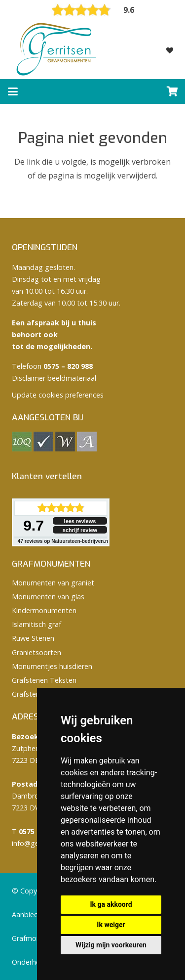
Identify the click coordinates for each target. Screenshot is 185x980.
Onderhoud (30, 962)
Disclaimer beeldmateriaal (54, 378)
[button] (13, 91)
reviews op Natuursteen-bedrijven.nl (64, 541)
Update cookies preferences (58, 395)
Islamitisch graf (37, 624)
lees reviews (80, 521)
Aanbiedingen (34, 914)
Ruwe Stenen (33, 638)
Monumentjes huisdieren (52, 666)
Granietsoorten (37, 652)
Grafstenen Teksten (44, 680)
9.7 (34, 525)
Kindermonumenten (44, 610)
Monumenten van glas (48, 597)
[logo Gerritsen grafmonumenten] (57, 49)
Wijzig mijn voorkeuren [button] (111, 945)
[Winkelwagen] (173, 91)
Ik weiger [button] (111, 925)
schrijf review (80, 530)
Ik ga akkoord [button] (111, 904)
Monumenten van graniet (53, 583)
